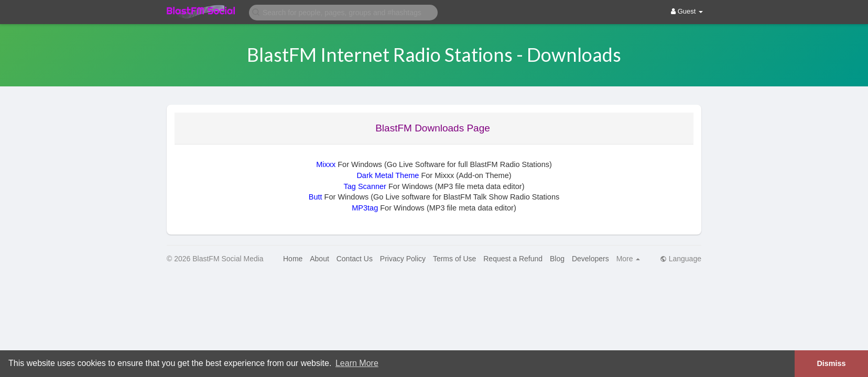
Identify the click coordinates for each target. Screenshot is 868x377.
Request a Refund (513, 259)
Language (681, 259)
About (319, 259)
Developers (590, 259)
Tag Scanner (365, 186)
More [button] (628, 259)
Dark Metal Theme (388, 175)
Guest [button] (687, 11)
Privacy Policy (403, 259)
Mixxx (326, 164)
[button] (343, 12)
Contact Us (355, 259)
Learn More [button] (357, 363)
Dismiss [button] (831, 363)
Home (293, 259)
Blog (557, 259)
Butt (316, 197)
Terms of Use (454, 259)
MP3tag (365, 208)
